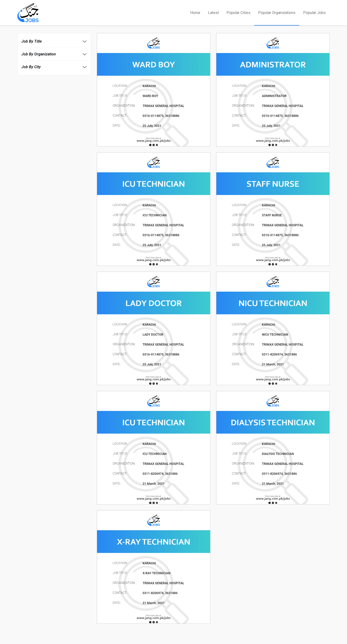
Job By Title (32, 41)
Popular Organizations (277, 13)
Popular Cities (238, 13)
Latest (213, 13)
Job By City (31, 67)
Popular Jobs (314, 13)
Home (195, 13)
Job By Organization (39, 54)
